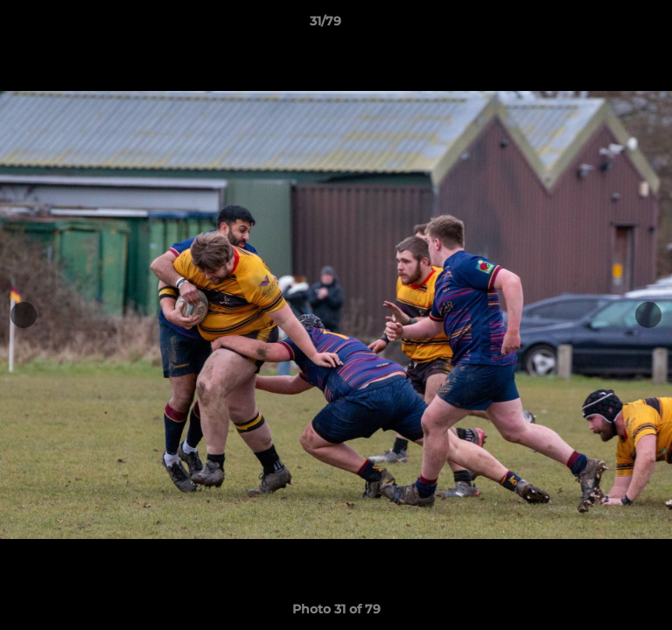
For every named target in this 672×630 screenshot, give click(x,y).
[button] (609, 25)
